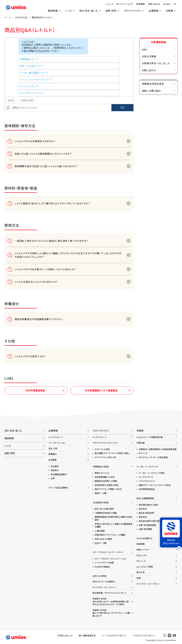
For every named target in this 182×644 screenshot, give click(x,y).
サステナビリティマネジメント (105, 443)
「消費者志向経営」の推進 (106, 513)
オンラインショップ (125, 4)
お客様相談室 (21, 17)
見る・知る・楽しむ (89, 11)
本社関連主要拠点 (59, 474)
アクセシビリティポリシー (145, 635)
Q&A (144, 49)
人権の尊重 (100, 531)
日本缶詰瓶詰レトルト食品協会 (101, 390)
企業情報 (154, 11)
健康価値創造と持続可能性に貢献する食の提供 (114, 518)
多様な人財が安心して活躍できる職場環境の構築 (113, 525)
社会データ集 (101, 543)
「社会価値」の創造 (101, 502)
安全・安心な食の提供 (104, 509)
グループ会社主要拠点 (58, 488)
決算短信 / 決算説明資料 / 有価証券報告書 (158, 449)
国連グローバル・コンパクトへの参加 (155, 485)
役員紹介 (55, 470)
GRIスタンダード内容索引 (104, 582)
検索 (175, 4)
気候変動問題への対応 (105, 477)
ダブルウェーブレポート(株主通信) (153, 457)
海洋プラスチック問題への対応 (108, 489)
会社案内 (55, 466)
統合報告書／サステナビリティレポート (109, 593)
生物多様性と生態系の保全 (107, 485)
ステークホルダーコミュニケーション (111, 559)
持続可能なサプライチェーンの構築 (110, 535)
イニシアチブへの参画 (104, 563)
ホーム (7, 17)
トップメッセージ (56, 437)
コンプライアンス (146, 477)
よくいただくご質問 (145, 567)
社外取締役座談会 (147, 489)
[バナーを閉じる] (179, 548)
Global (167, 4)
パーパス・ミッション (57, 443)
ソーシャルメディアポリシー (114, 635)
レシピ (68, 11)
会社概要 (53, 460)
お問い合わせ (154, 4)
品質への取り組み (151, 91)
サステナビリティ (132, 11)
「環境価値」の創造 (101, 467)
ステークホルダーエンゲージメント (108, 552)
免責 (139, 578)
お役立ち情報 (149, 56)
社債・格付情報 (145, 529)
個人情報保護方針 (87, 635)
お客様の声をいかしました (156, 63)
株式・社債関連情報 (145, 498)
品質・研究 (111, 11)
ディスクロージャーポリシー (105, 587)
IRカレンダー (142, 555)
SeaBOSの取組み (102, 567)
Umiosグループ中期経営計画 (150, 437)
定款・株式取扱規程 (147, 525)
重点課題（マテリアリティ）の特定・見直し (112, 453)
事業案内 (53, 454)
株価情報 (141, 544)
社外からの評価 (99, 576)
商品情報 (53, 11)
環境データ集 (101, 493)
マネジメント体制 (102, 449)
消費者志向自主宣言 (153, 84)
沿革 (53, 478)
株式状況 (143, 509)
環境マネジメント (102, 473)
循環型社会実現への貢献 (106, 481)
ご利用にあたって (65, 635)
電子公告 (141, 572)
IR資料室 (141, 443)
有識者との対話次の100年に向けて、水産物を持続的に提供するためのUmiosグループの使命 (111, 601)
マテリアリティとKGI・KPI (105, 457)
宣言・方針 (53, 448)
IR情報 (170, 11)
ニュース (109, 4)
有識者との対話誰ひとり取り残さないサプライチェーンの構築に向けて (111, 613)
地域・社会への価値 (103, 539)
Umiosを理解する (145, 538)
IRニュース (141, 561)
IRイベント (143, 453)
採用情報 (140, 4)
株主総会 (143, 517)
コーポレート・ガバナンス (147, 467)
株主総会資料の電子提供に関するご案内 (157, 521)
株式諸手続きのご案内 (149, 505)
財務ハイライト (143, 550)
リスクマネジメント (147, 481)
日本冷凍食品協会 (35, 390)
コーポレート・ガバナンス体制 (151, 473)
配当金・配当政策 (146, 513)
